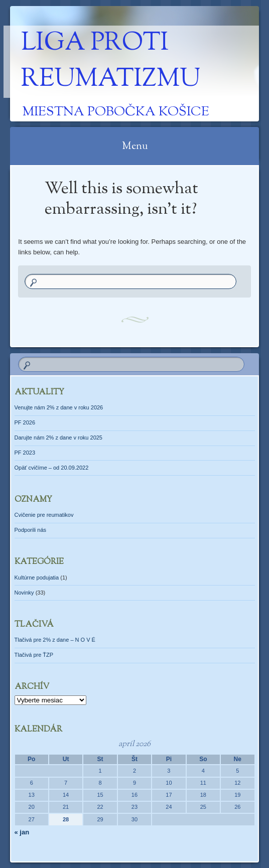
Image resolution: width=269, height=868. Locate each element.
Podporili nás (31, 530)
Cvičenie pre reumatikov (44, 515)
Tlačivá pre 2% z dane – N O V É (55, 640)
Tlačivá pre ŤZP (34, 655)
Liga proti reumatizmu (111, 62)
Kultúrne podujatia (37, 577)
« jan (22, 832)
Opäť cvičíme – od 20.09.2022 (52, 468)
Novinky (24, 593)
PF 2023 (25, 453)
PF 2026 (25, 422)
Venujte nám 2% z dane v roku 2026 (59, 407)
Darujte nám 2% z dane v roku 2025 (59, 438)
